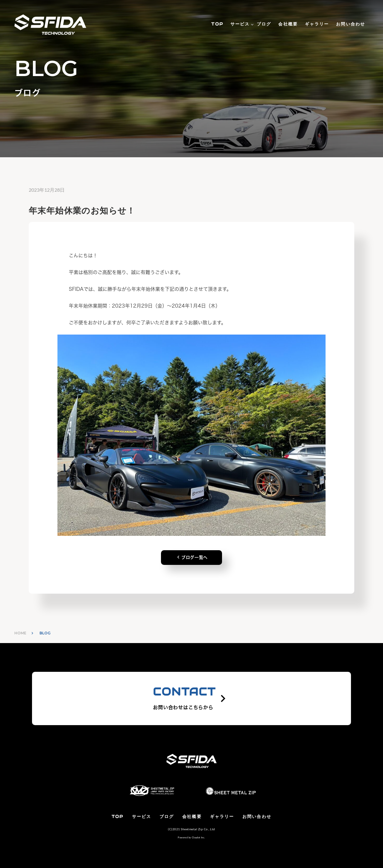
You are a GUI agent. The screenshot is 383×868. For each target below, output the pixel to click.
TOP (217, 24)
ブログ (264, 24)
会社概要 (288, 24)
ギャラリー (317, 24)
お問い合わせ (351, 24)
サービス (240, 24)
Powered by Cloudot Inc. (191, 837)
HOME (20, 633)
